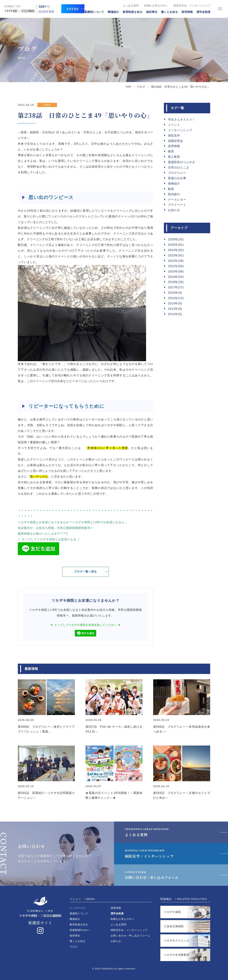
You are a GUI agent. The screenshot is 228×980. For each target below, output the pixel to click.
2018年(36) (176, 282)
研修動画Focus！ (80, 930)
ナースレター (177, 200)
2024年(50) (176, 250)
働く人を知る (168, 12)
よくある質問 (130, 6)
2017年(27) (176, 287)
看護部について (93, 12)
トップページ (78, 908)
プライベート (177, 205)
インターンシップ (180, 130)
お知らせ (174, 210)
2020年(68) (176, 271)
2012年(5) (175, 314)
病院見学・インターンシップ (150, 854)
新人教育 (174, 157)
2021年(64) (176, 266)
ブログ (141, 87)
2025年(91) (176, 245)
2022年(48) (176, 261)
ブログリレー (177, 173)
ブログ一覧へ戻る (85, 572)
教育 (171, 151)
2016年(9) (175, 293)
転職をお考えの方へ (155, 6)
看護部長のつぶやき (182, 162)
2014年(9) (175, 303)
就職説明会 (176, 141)
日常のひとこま (179, 167)
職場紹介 (112, 12)
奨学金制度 (202, 12)
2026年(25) (176, 239)
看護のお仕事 (177, 178)
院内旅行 (174, 194)
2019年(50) (176, 277)
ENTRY (71, 9)
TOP (128, 87)
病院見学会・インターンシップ (191, 6)
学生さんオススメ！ (182, 119)
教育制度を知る (131, 12)
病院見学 (174, 136)
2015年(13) (176, 298)
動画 (171, 189)
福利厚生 (151, 12)
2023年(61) (176, 255)
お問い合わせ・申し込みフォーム (155, 875)
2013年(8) (175, 309)
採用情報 (186, 12)
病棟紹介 (174, 184)
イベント (174, 125)
